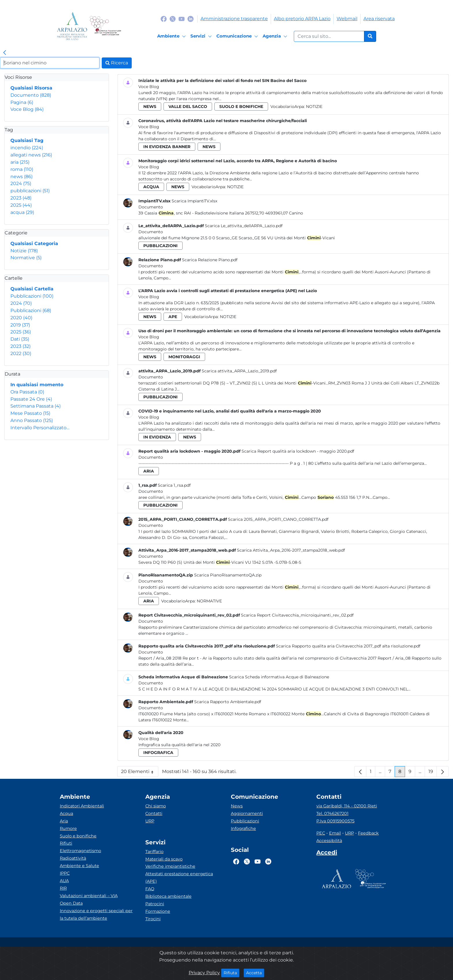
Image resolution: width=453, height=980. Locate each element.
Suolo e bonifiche (78, 836)
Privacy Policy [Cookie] (204, 973)
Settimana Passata (36, 406)
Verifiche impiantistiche (170, 866)
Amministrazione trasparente (234, 19)
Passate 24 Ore (31, 399)
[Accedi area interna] (327, 854)
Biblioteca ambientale (168, 896)
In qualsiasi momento (37, 385)
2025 (21, 205)
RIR (63, 888)
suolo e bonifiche (241, 107)
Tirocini (153, 919)
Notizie (24, 251)
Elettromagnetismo (80, 851)
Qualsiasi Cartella (32, 289)
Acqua (66, 813)
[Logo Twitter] (173, 19)
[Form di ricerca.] (329, 36)
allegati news (31, 155)
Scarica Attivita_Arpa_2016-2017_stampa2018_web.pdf (291, 550)
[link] (5, 53)
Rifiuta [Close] (232, 972)
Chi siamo (156, 806)
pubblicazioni (30, 191)
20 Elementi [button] (140, 773)
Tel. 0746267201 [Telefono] (332, 813)
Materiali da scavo (164, 859)
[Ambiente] (172, 36)
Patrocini (155, 904)
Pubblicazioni (32, 296)
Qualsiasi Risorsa (31, 88)
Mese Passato (30, 413)
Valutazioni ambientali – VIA (89, 896)
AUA (64, 881)
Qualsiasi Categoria (34, 243)
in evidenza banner (167, 147)
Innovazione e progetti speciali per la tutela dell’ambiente (96, 914)
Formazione (158, 911)
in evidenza (157, 437)
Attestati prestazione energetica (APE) (179, 878)
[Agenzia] (276, 36)
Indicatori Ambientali (82, 806)
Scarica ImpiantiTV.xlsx (194, 201)
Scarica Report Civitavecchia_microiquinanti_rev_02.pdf (297, 615)
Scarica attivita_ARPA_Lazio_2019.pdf (239, 371)
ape (173, 317)
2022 (21, 353)
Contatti (154, 813)
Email (335, 833)
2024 (21, 183)
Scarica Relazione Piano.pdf (210, 260)
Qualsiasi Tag (27, 140)
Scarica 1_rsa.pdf (174, 485)
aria (20, 162)
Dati (20, 339)
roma (22, 169)
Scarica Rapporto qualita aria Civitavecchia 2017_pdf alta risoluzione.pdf (348, 646)
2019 (20, 325)
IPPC (65, 873)
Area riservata (379, 19)
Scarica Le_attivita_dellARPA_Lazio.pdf (244, 226)
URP (150, 821)
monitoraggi (184, 357)
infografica (158, 753)
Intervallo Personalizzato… (40, 428)
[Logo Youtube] (182, 19)
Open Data (71, 903)
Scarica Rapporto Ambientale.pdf (228, 702)
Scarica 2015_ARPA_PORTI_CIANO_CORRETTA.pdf (278, 519)
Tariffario (154, 852)
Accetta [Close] (255, 972)
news (22, 177)
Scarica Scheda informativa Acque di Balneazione (279, 677)
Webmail (347, 19)
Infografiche (243, 828)
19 (433, 773)
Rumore (68, 828)
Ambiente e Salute (79, 866)
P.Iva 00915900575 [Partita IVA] (335, 821)
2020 (21, 318)
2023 (21, 198)
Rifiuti (66, 843)
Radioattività (73, 858)
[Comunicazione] (238, 36)
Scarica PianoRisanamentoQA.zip (228, 575)
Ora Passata (27, 392)
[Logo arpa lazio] (72, 26)
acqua (22, 212)
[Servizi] (202, 36)
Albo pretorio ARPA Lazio (302, 19)
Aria (64, 821)
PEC (321, 833)
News (237, 806)
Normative (26, 258)
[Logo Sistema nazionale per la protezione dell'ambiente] (105, 26)
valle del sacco (188, 107)
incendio (27, 148)
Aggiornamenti (247, 813)
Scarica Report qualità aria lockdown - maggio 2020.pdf (298, 451)
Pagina (22, 102)
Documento (31, 95)
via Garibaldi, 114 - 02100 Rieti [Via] (347, 806)
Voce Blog (27, 109)
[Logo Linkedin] (191, 19)
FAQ (150, 889)
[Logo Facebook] (164, 19)
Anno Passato (32, 420)
